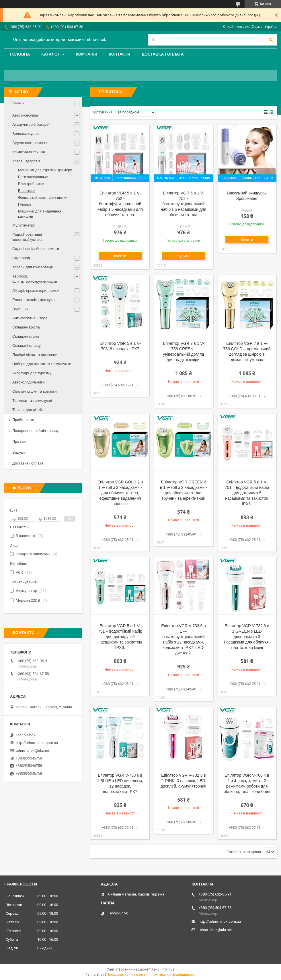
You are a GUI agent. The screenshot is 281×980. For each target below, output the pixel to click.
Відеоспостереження (30, 143)
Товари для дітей (27, 410)
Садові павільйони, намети (36, 249)
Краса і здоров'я (26, 161)
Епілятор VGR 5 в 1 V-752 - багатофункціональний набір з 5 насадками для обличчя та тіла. (120, 204)
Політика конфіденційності (173, 975)
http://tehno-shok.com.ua (37, 743)
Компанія (86, 54)
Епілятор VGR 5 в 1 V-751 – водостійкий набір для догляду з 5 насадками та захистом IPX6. (247, 493)
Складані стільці (27, 346)
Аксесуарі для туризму (32, 373)
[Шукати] (271, 40)
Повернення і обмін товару (35, 431)
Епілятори (27, 191)
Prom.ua (168, 969)
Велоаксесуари (26, 134)
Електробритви (31, 184)
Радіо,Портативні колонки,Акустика (27, 237)
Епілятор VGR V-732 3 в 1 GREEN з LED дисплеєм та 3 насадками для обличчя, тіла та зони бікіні (247, 637)
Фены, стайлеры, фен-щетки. (43, 197)
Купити (120, 256)
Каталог (51, 54)
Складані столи (26, 336)
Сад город (21, 258)
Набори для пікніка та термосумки (42, 364)
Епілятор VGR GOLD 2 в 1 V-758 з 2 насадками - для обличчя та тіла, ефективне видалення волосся (120, 493)
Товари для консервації (33, 267)
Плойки (25, 204)
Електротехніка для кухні (34, 300)
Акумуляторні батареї (31, 124)
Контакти (119, 54)
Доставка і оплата (163, 54)
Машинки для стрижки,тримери (45, 170)
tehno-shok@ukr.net (32, 750)
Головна (20, 54)
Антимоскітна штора (30, 318)
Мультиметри (24, 225)
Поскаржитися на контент (128, 975)
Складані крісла (26, 327)
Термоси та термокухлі (32, 401)
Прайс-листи (23, 420)
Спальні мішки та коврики (35, 391)
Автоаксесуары (26, 115)
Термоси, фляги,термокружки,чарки (35, 279)
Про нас (19, 441)
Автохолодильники (29, 382)
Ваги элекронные (33, 177)
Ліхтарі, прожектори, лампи (36, 291)
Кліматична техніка (29, 152)
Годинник (20, 309)
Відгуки (18, 452)
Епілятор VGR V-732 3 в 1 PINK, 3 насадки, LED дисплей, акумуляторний (184, 781)
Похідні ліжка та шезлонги (35, 355)
